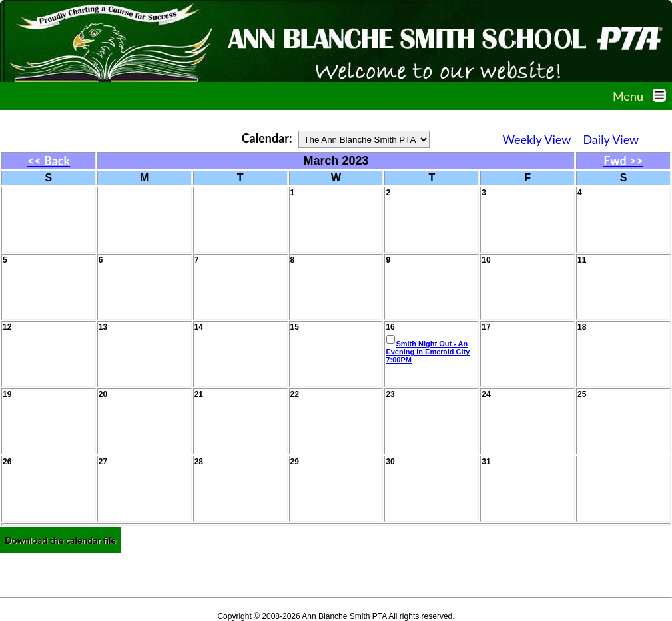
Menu (642, 96)
